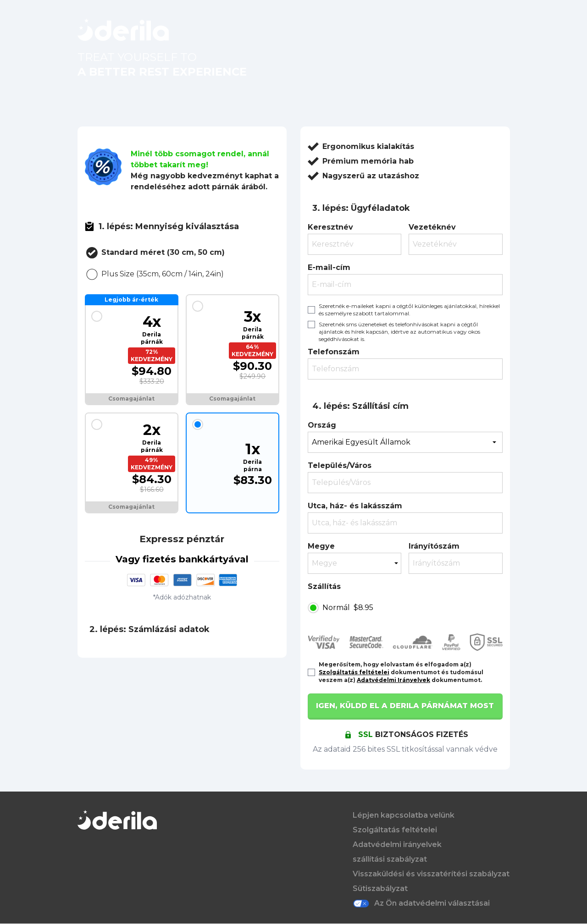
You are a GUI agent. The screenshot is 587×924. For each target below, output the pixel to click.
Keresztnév (330, 227)
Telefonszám (334, 352)
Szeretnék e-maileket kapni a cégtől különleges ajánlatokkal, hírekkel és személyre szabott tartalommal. (409, 310)
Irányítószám (434, 546)
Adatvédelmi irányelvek (397, 844)
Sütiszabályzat (380, 888)
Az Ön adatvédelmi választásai (421, 903)
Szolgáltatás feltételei (354, 672)
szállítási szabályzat (390, 859)
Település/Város (340, 465)
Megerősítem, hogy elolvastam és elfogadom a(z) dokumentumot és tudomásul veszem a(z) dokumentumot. (401, 672)
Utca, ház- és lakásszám (355, 506)
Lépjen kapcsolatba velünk (404, 815)
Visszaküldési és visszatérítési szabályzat (431, 874)
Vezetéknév (432, 227)
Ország (322, 425)
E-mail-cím (329, 267)
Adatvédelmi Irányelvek (393, 680)
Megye (321, 546)
